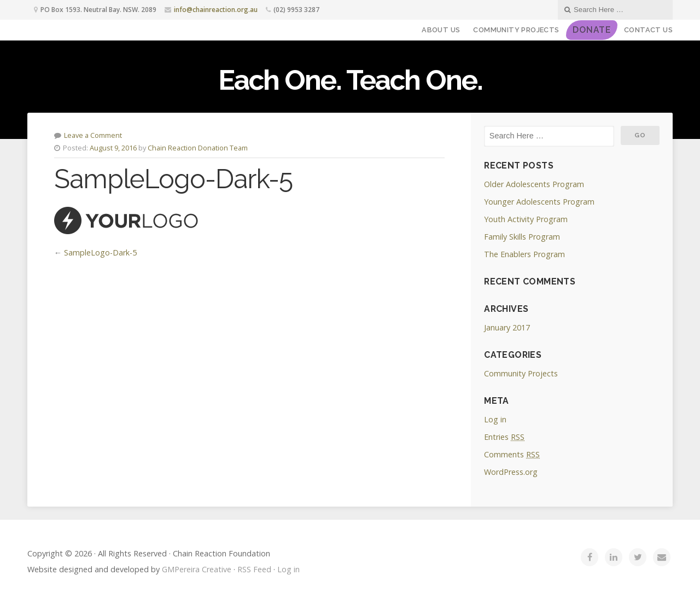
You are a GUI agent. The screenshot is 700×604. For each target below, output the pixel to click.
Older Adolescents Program (534, 184)
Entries (504, 437)
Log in (495, 419)
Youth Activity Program (526, 219)
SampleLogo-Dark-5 (100, 252)
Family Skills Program (522, 237)
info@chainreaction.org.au (216, 10)
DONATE (592, 30)
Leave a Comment (93, 135)
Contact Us (648, 30)
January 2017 (507, 327)
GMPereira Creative (197, 569)
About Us (441, 30)
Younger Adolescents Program (539, 202)
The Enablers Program (524, 254)
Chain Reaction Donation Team (198, 148)
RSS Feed (254, 569)
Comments (512, 454)
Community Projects (516, 30)
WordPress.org (511, 472)
